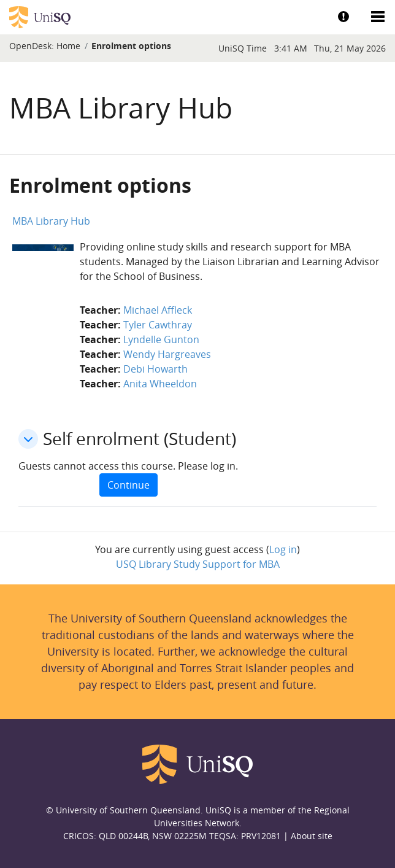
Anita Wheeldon (160, 384)
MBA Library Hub (51, 221)
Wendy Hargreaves (167, 354)
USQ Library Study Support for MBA (198, 564)
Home (68, 46)
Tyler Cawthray (158, 325)
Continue (128, 485)
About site (312, 836)
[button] (28, 439)
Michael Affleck (158, 310)
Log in (283, 549)
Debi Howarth (155, 369)
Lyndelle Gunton (161, 339)
